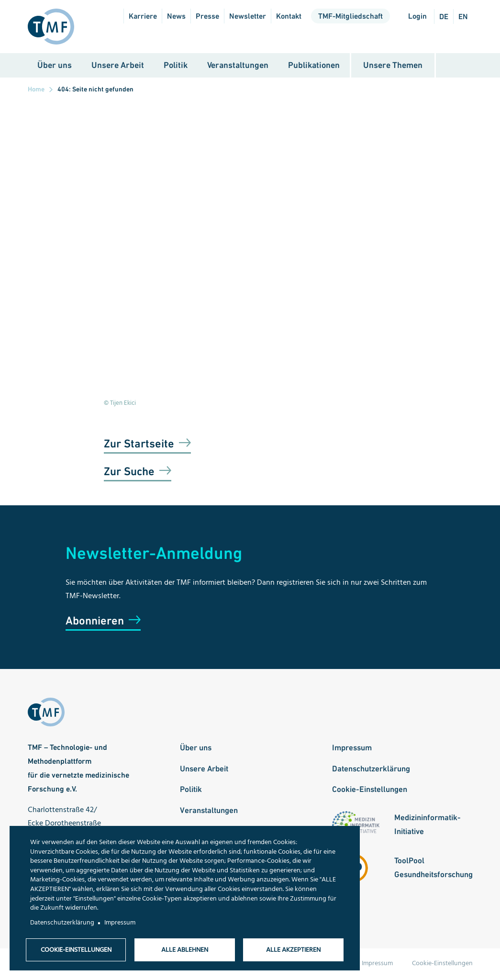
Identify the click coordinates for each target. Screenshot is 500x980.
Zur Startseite (139, 444)
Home (36, 90)
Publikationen (314, 66)
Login (417, 16)
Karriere (143, 16)
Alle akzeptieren (293, 950)
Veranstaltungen (238, 66)
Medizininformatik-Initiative (428, 825)
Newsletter (248, 16)
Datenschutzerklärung (371, 769)
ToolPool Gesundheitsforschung (433, 868)
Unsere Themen (393, 66)
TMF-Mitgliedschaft (350, 16)
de (444, 17)
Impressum (352, 748)
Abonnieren (95, 621)
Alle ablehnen (185, 950)
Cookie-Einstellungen (370, 790)
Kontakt (289, 16)
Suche (454, 66)
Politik (176, 66)
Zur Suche (129, 472)
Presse (207, 16)
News (176, 16)
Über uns (55, 66)
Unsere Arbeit (118, 66)
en (463, 17)
